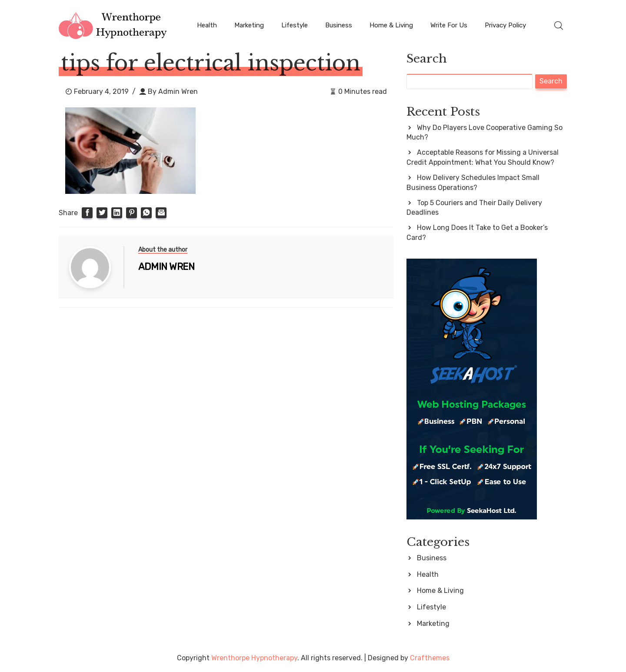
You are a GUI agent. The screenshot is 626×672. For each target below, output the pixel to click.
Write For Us (449, 25)
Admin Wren (178, 91)
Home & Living (391, 25)
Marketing (249, 25)
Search (427, 58)
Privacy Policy (505, 25)
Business (339, 25)
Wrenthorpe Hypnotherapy (254, 658)
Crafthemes (430, 658)
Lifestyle (295, 25)
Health (207, 25)
